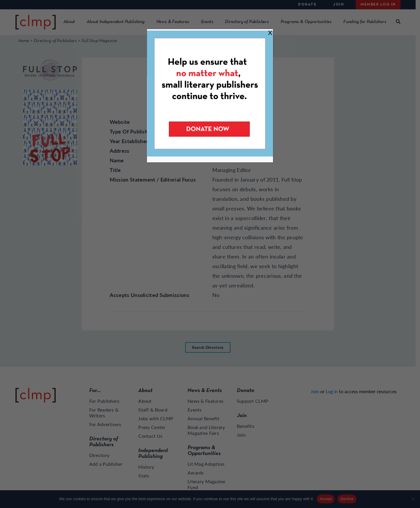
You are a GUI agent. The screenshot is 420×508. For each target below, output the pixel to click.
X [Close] (270, 32)
